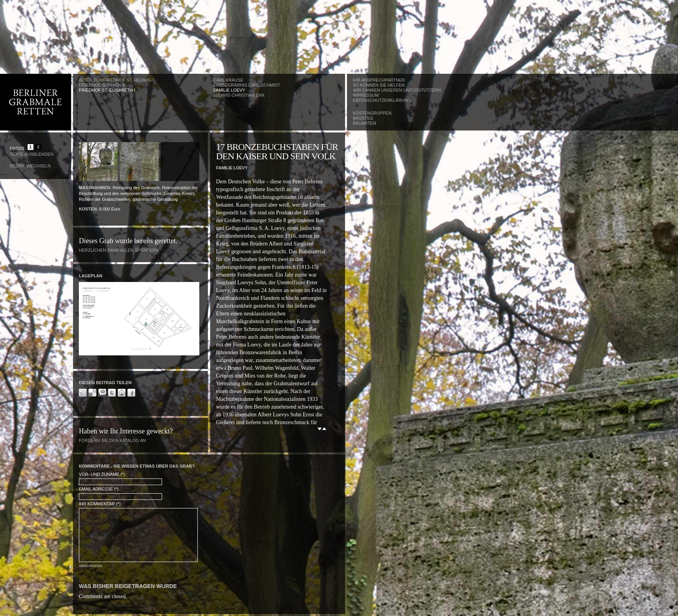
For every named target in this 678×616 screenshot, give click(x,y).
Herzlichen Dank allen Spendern (119, 250)
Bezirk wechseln (30, 166)
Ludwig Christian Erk (239, 95)
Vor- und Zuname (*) (102, 474)
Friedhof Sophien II (102, 85)
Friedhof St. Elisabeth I (107, 90)
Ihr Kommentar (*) (100, 504)
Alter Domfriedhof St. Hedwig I (116, 80)
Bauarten (364, 123)
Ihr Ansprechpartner (379, 80)
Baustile (363, 118)
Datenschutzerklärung (382, 100)
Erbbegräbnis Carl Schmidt (247, 85)
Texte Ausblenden (31, 154)
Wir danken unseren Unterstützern (397, 90)
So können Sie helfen (379, 85)
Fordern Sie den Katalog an (112, 440)
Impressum (366, 95)
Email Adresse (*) (99, 489)
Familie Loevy (229, 90)
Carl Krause (228, 80)
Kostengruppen (372, 113)
